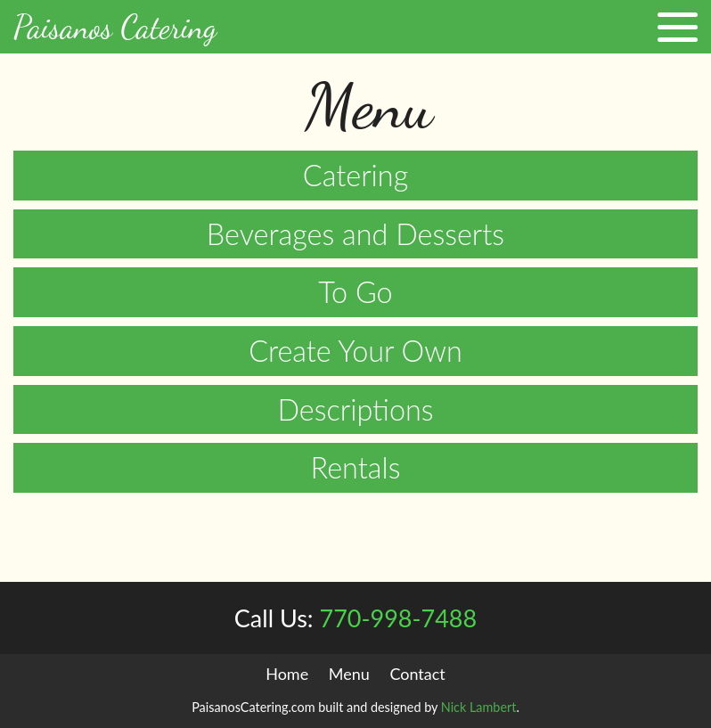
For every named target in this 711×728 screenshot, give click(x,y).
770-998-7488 (355, 618)
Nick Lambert (479, 707)
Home (287, 674)
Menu (349, 674)
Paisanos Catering (115, 27)
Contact (417, 674)
